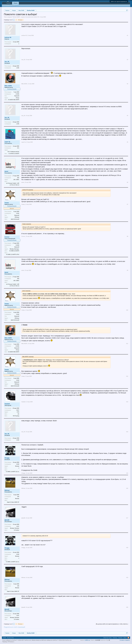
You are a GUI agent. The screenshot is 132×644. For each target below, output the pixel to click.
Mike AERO (8, 86)
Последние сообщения (10, 6)
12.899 (17, 245)
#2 (127, 60)
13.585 (17, 94)
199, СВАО (16, 180)
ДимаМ (7, 520)
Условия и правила (125, 640)
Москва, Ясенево (15, 528)
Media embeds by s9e (38, 640)
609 (18, 178)
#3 (127, 84)
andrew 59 (36, 17)
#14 (127, 432)
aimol (6, 171)
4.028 (18, 464)
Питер (17, 98)
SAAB (4, 638)
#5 (127, 142)
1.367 (18, 526)
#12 (127, 376)
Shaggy (7, 458)
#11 (127, 344)
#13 (127, 402)
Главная (8, 3)
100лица (17, 217)
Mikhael (7, 490)
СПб (18, 412)
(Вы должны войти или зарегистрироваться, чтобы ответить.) (112, 624)
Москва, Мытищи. (14, 249)
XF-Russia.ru (11, 642)
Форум (16, 3)
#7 (127, 204)
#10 (127, 310)
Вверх (125, 638)
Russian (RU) (10, 638)
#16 (127, 488)
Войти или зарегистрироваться (119, 2)
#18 (127, 548)
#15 (127, 473)
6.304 (18, 213)
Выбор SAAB (16, 17)
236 (18, 497)
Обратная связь (108, 638)
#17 (127, 518)
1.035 (18, 68)
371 (18, 148)
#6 (127, 182)
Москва (17, 466)
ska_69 (7, 62)
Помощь (115, 638)
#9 (127, 270)
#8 (127, 236)
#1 (127, 35)
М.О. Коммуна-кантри (13, 152)
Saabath (7, 404)
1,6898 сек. (87, 640)
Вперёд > (21, 20)
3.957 (18, 410)
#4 (127, 116)
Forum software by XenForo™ (57, 640)
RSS (128, 638)
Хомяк (7, 203)
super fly (7, 142)
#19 (127, 578)
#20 (127, 607)
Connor (7, 237)
